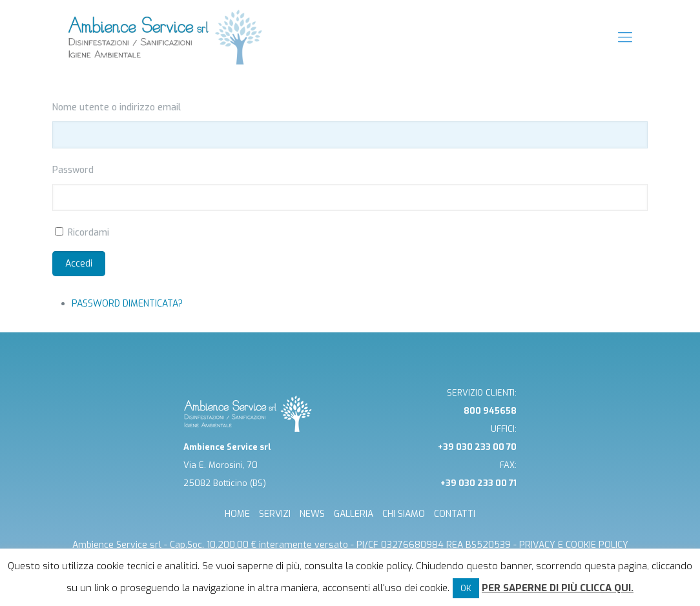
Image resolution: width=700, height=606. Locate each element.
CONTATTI (455, 514)
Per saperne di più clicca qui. (558, 588)
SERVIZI (275, 514)
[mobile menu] (625, 37)
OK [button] (466, 588)
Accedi (79, 264)
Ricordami (88, 233)
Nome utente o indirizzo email (117, 107)
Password (73, 170)
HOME (237, 514)
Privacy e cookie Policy (574, 545)
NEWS (312, 514)
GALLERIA (354, 514)
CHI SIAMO (404, 514)
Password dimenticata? (127, 304)
